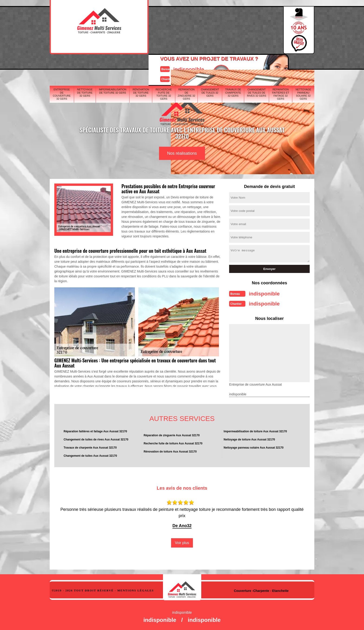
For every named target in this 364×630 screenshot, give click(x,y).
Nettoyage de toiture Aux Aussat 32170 (249, 438)
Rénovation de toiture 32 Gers (141, 64)
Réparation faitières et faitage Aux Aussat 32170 (95, 430)
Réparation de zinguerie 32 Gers (187, 66)
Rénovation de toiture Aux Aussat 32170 (170, 450)
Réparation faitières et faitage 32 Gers (281, 66)
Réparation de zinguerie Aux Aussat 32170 (172, 434)
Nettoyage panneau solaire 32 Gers (303, 66)
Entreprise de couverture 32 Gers (62, 66)
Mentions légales (136, 589)
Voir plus (182, 541)
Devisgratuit (204, 28)
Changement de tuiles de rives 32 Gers (257, 64)
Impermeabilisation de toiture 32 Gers (113, 62)
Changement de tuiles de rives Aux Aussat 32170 (96, 438)
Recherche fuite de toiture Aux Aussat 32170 (173, 442)
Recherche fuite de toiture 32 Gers (164, 66)
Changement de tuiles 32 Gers (210, 64)
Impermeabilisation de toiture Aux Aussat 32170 (255, 430)
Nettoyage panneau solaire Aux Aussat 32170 (253, 446)
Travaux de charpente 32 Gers (233, 64)
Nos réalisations (182, 153)
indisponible (168, 24)
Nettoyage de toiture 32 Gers (85, 64)
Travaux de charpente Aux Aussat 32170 (90, 446)
